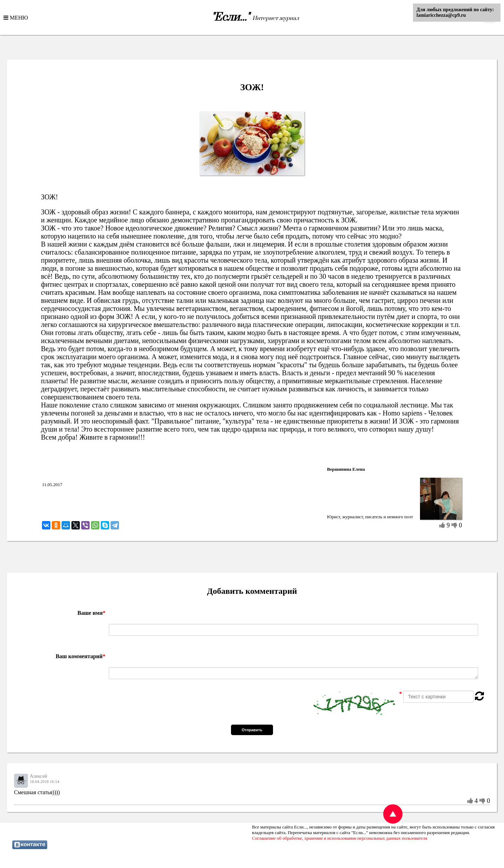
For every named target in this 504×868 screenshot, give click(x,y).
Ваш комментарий (80, 656)
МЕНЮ (18, 17)
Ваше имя (91, 613)
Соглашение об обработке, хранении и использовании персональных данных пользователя (340, 838)
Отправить (252, 730)
